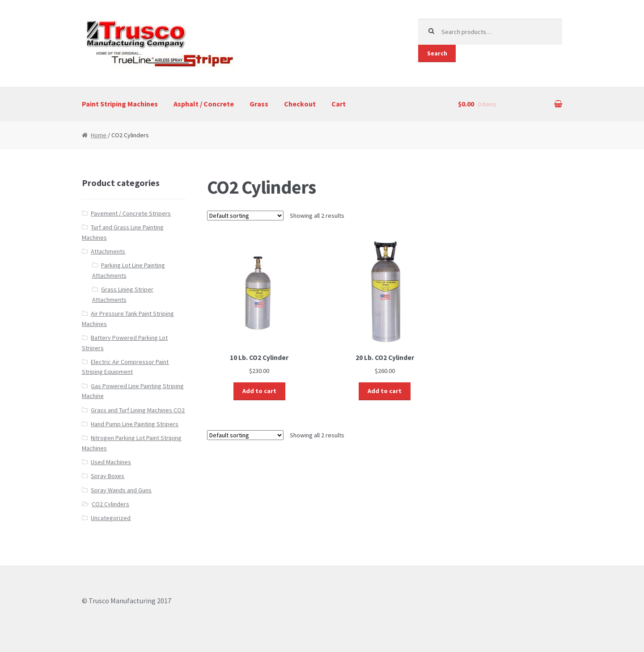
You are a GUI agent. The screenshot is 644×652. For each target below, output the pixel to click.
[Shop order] (245, 216)
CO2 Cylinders (110, 504)
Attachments (108, 251)
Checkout (300, 104)
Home (99, 135)
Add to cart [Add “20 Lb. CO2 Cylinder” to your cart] (385, 391)
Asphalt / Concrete (204, 104)
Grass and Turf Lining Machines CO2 (138, 410)
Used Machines (111, 462)
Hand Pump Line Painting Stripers (135, 424)
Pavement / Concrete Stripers (131, 213)
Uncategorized (111, 518)
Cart (339, 104)
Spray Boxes (108, 476)
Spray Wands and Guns (121, 490)
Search (437, 53)
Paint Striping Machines (120, 104)
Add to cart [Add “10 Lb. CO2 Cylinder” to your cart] (259, 391)
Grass (259, 104)
